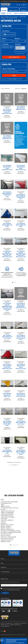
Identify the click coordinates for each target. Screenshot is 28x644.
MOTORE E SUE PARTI (6, 534)
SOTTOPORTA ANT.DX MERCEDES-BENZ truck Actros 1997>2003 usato (7, 254)
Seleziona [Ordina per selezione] (24, 89)
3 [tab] (15, 282)
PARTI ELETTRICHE (5, 535)
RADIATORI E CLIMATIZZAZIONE (8, 537)
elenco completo (13, 79)
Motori (9, 13)
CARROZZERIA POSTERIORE (8, 517)
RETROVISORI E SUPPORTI (7, 539)
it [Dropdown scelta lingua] (26, 5)
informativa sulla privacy (14, 590)
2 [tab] (14, 282)
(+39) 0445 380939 (11, 641)
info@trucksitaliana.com (15, 625)
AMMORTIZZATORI (5, 506)
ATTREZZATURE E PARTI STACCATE (10, 508)
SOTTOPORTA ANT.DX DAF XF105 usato (7, 395)
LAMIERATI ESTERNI (6, 542)
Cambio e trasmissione (20, 13)
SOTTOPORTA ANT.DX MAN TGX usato (7, 225)
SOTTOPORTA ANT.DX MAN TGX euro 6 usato (7, 337)
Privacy (14, 635)
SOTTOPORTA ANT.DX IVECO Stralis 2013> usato (7, 423)
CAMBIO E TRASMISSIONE (7, 513)
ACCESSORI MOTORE (6, 503)
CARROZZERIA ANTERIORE (7, 514)
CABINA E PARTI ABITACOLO (8, 511)
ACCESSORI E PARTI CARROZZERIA (9, 502)
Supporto (14, 567)
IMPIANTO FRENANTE (6, 526)
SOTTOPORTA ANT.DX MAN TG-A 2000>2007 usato (7, 194)
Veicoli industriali (11, 34)
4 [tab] (15, 545)
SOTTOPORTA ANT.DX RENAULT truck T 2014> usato (21, 452)
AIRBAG (3, 505)
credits (3, 631)
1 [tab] (13, 282)
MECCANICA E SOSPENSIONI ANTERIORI (10, 531)
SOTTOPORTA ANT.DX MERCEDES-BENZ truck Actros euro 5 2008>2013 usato (7, 307)
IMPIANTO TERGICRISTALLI (7, 529)
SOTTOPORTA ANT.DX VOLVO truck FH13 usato (21, 395)
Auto (2, 500)
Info (14, 563)
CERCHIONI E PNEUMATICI (7, 520)
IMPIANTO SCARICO (6, 528)
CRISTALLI (3, 522)
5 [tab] (16, 545)
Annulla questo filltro (20, 53)
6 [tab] (17, 545)
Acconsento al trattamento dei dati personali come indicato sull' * (14, 589)
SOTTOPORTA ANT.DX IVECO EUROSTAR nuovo (21, 108)
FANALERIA (3, 523)
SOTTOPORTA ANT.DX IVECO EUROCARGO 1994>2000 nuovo (21, 306)
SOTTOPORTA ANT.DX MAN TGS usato (7, 452)
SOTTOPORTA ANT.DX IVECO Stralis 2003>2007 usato (7, 168)
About (14, 559)
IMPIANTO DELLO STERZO (7, 525)
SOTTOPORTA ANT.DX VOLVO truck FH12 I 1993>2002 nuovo (7, 111)
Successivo (15, 465)
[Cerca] (14, 72)
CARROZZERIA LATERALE (7, 516)
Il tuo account (14, 572)
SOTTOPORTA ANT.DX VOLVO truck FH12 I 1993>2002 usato (7, 367)
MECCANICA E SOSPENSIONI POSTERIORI (11, 532)
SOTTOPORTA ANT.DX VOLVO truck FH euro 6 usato (21, 337)
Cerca (14, 75)
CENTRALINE (4, 519)
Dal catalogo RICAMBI (14, 496)
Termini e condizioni (21, 635)
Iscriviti (5, 593)
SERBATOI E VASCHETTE (7, 540)
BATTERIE (3, 509)
